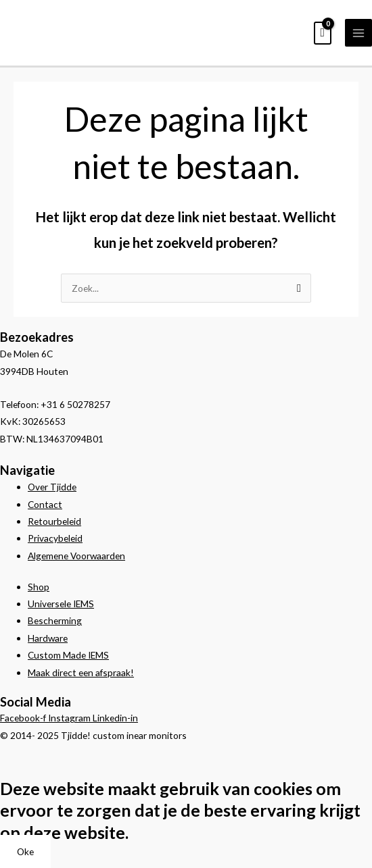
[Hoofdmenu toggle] (359, 33)
